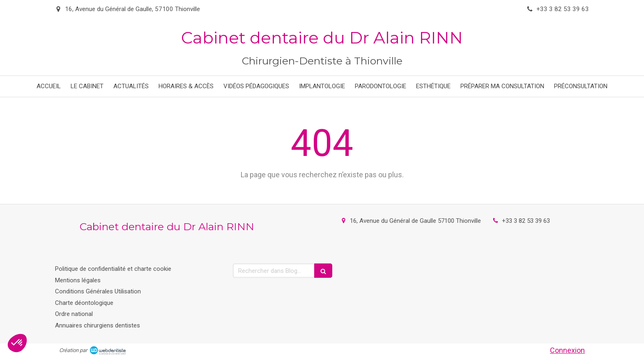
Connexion (567, 350)
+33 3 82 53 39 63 (526, 221)
